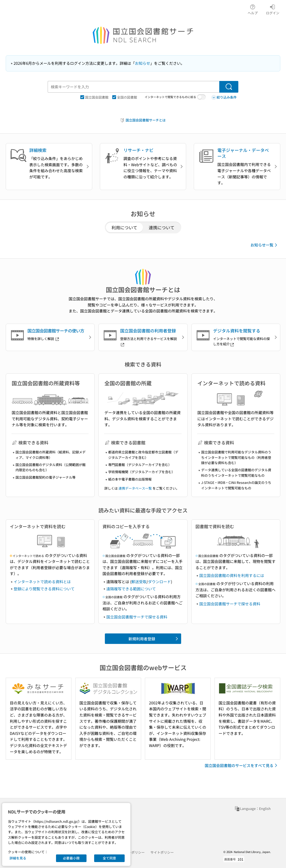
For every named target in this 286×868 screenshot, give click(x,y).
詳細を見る (18, 858)
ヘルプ (253, 9)
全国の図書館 (125, 97)
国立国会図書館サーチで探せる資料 (137, 617)
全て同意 (109, 858)
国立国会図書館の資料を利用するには (232, 575)
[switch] (201, 97)
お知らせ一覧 (265, 245)
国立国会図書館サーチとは (143, 120)
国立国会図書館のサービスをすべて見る (242, 765)
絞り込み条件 (224, 97)
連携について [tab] (162, 227)
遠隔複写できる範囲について (131, 589)
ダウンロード (159, 582)
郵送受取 (139, 582)
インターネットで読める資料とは (42, 582)
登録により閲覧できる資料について (44, 589)
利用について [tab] (124, 227)
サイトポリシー (162, 852)
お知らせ (143, 63)
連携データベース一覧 (135, 488)
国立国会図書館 (94, 97)
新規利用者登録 (154, 639)
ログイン (273, 9)
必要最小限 (71, 858)
